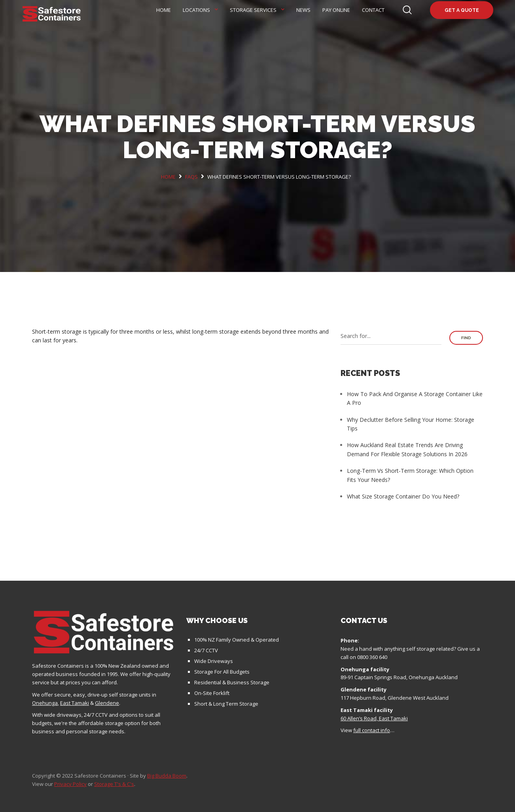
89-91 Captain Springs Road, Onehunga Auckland (399, 677)
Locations (196, 10)
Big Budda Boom (167, 776)
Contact (373, 10)
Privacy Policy (70, 784)
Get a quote (462, 10)
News (303, 10)
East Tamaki (75, 703)
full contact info (372, 730)
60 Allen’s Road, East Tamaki (374, 718)
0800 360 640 (372, 657)
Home (164, 10)
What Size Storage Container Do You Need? (403, 496)
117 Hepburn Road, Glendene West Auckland (395, 698)
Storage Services (253, 10)
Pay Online (336, 10)
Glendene (107, 703)
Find (466, 338)
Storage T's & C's (114, 784)
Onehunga (45, 703)
